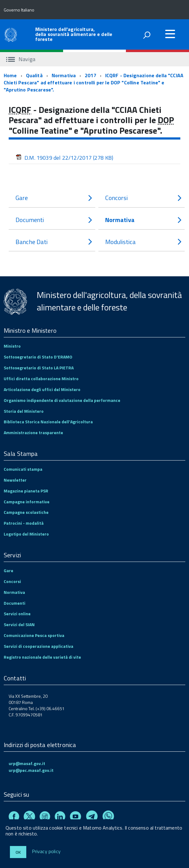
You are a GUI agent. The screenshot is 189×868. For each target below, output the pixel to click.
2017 (90, 75)
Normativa (64, 75)
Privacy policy (46, 852)
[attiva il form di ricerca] (147, 35)
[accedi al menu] (170, 34)
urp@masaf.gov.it (27, 763)
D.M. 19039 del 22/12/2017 (64, 158)
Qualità (34, 75)
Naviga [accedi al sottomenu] (21, 59)
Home (10, 75)
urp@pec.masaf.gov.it (31, 770)
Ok (18, 852)
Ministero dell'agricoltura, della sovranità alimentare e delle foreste (74, 34)
